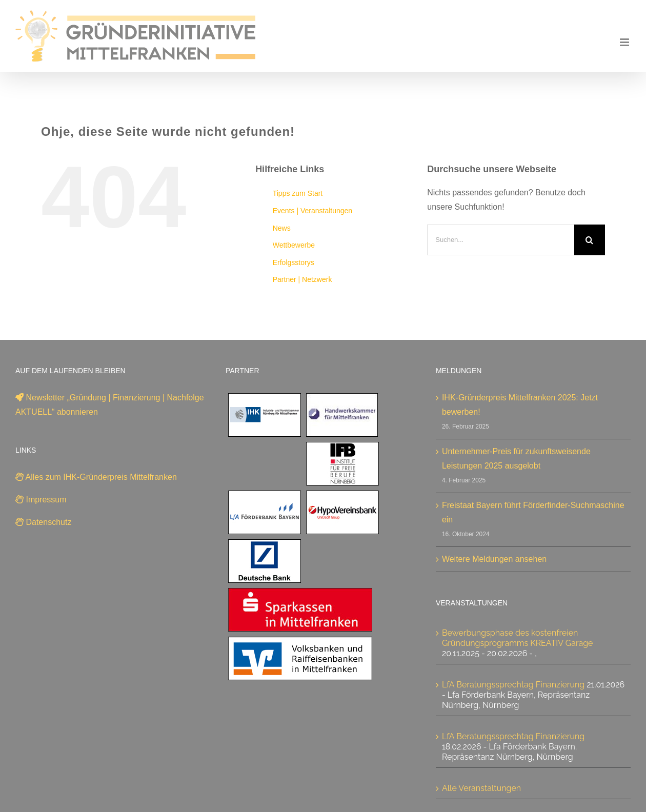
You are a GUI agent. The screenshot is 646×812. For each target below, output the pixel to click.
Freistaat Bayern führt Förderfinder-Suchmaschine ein (533, 512)
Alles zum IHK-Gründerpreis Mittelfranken (96, 477)
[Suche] (590, 240)
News (282, 228)
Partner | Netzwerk (302, 279)
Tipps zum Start (298, 193)
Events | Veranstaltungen (312, 211)
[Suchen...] (501, 240)
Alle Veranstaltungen (481, 788)
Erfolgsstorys (294, 262)
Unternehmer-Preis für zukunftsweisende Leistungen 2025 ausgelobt (516, 459)
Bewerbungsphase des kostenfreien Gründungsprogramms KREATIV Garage (518, 638)
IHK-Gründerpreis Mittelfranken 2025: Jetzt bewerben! (520, 405)
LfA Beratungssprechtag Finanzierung (513, 685)
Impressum (41, 500)
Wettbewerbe (294, 245)
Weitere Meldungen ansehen (494, 559)
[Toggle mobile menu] (625, 42)
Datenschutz (43, 522)
